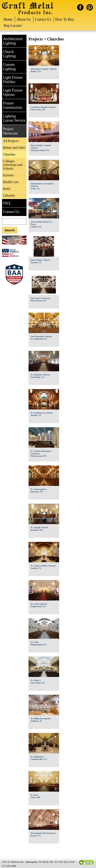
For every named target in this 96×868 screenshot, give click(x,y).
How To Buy (65, 19)
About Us (24, 19)
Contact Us (43, 19)
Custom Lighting (9, 67)
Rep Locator (13, 26)
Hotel (7, 189)
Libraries (9, 195)
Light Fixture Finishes (13, 80)
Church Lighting (9, 54)
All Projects (11, 141)
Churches (9, 154)
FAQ (7, 203)
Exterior (8, 175)
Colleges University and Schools (13, 165)
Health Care (11, 182)
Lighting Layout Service (14, 118)
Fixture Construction (13, 105)
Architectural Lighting (13, 41)
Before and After (14, 148)
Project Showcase (10, 131)
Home (8, 19)
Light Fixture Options (13, 92)
